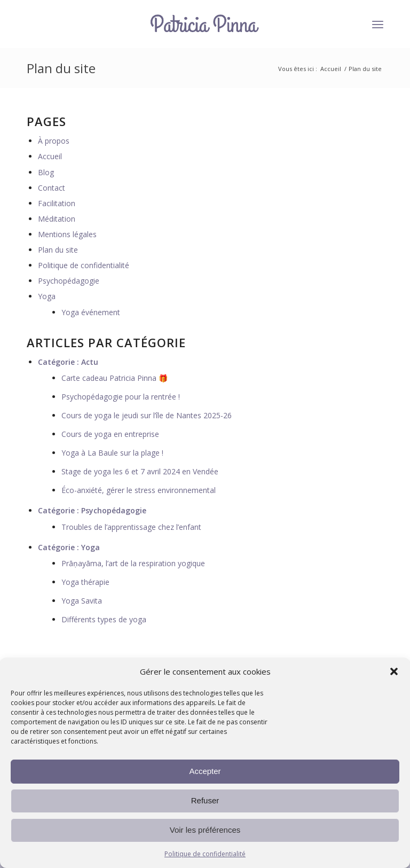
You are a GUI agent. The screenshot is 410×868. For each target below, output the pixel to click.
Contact (52, 188)
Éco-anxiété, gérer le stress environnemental (139, 490)
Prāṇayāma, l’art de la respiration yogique (133, 563)
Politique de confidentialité (205, 854)
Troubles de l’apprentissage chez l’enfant (131, 527)
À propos (54, 141)
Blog (46, 172)
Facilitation (57, 203)
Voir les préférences (205, 830)
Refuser (205, 800)
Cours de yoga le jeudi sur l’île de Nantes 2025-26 (147, 415)
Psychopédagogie (69, 281)
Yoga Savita (82, 601)
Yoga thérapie (85, 582)
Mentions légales (67, 234)
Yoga (47, 296)
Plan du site (61, 68)
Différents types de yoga (104, 619)
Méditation (57, 219)
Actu (90, 362)
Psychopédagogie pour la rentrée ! (121, 397)
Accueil (331, 69)
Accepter (205, 771)
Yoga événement (91, 312)
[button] (394, 671)
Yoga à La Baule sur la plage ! (112, 453)
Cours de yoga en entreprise (110, 434)
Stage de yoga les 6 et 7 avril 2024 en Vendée (140, 471)
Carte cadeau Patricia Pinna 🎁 (115, 378)
